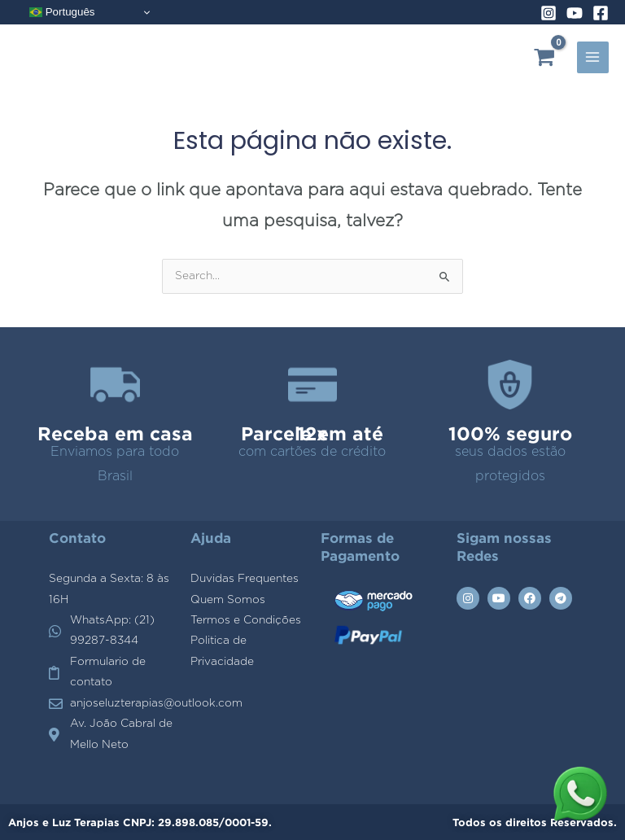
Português (62, 12)
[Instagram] (549, 13)
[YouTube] (575, 13)
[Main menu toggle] (593, 57)
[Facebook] (601, 13)
